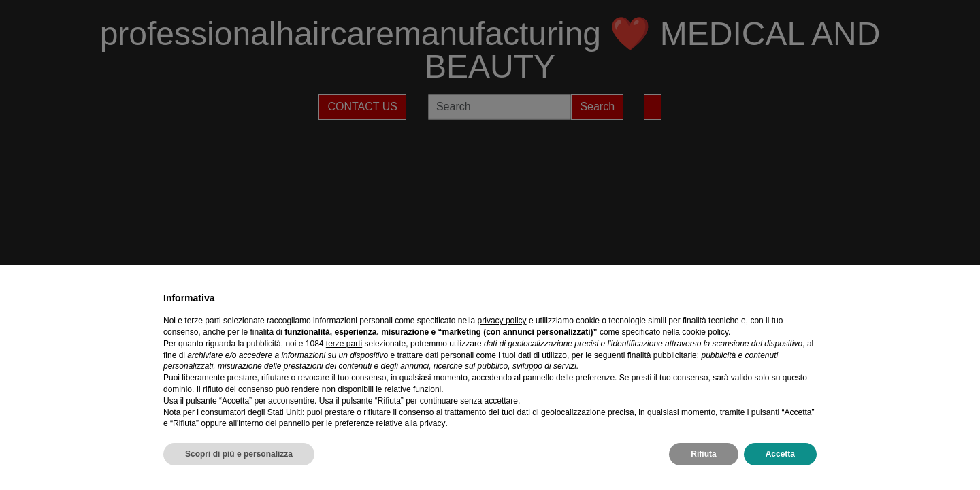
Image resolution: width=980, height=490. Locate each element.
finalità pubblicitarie (662, 355)
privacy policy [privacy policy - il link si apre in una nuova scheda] (502, 321)
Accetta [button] (780, 454)
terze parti (344, 344)
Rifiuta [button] (703, 454)
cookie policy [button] (705, 332)
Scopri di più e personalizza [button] (239, 454)
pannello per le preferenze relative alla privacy (362, 423)
